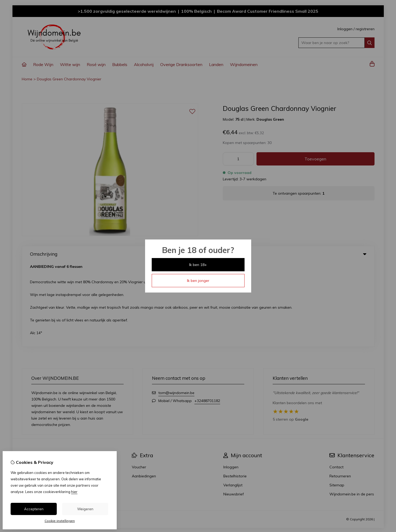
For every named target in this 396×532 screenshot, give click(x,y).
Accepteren (34, 509)
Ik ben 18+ (198, 265)
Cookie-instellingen (60, 521)
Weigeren (85, 509)
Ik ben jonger (198, 281)
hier (74, 492)
